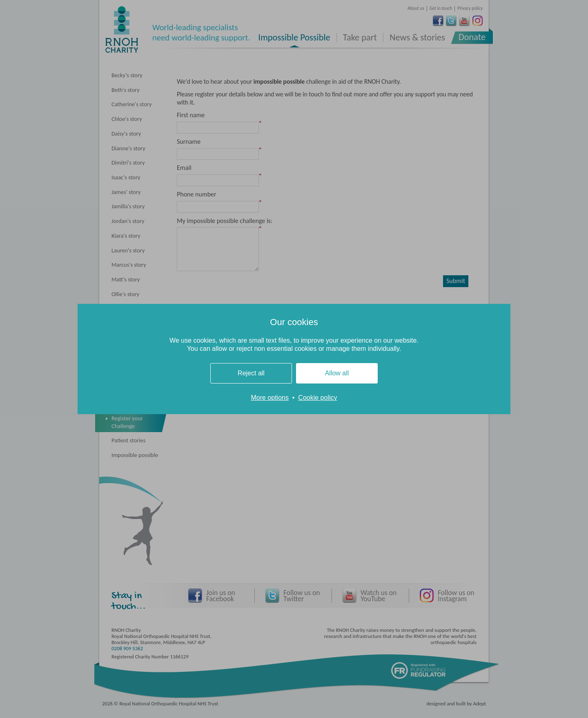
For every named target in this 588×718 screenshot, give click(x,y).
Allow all (337, 373)
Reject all (251, 373)
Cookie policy (317, 398)
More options (270, 398)
